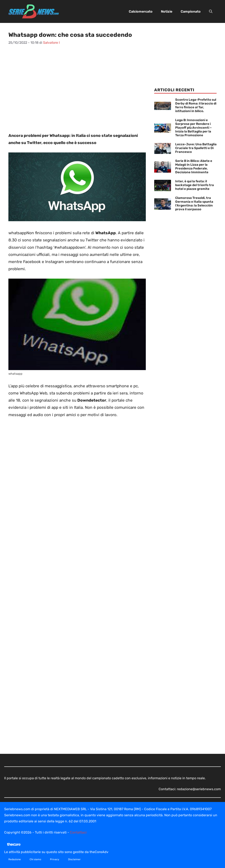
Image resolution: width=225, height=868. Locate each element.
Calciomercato (141, 11)
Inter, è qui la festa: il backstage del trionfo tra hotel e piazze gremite (195, 185)
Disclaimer (74, 859)
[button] (211, 12)
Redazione (15, 859)
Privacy (55, 859)
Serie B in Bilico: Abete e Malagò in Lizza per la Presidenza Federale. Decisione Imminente (194, 167)
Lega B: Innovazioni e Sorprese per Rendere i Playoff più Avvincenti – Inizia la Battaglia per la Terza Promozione (193, 128)
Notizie (167, 11)
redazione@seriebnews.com (199, 789)
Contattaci (78, 832)
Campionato (191, 11)
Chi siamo (35, 859)
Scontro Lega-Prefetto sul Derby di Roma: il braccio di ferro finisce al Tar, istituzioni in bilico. (196, 105)
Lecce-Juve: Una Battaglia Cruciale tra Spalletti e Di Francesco (196, 148)
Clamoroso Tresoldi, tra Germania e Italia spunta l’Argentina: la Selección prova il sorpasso (194, 204)
